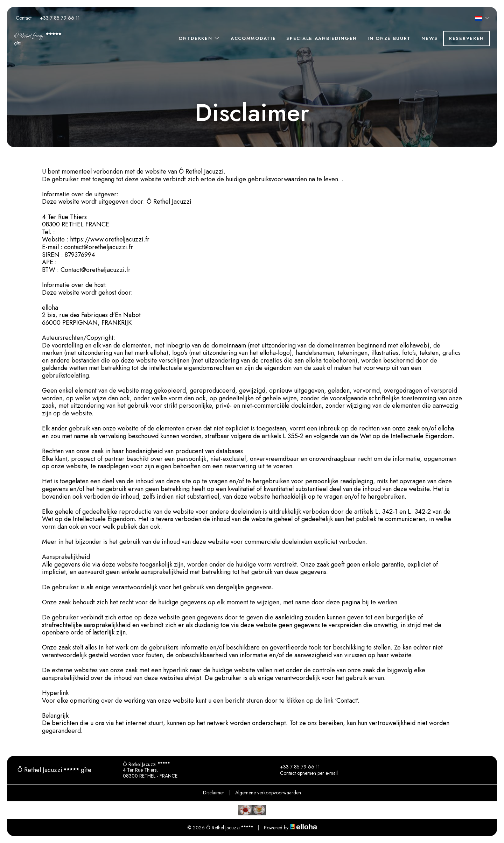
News (430, 38)
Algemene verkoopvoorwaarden (268, 793)
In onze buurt (389, 38)
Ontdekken (199, 38)
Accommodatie (253, 38)
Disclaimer (214, 793)
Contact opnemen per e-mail (305, 773)
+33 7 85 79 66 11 (296, 767)
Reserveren (467, 38)
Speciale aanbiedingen (322, 38)
